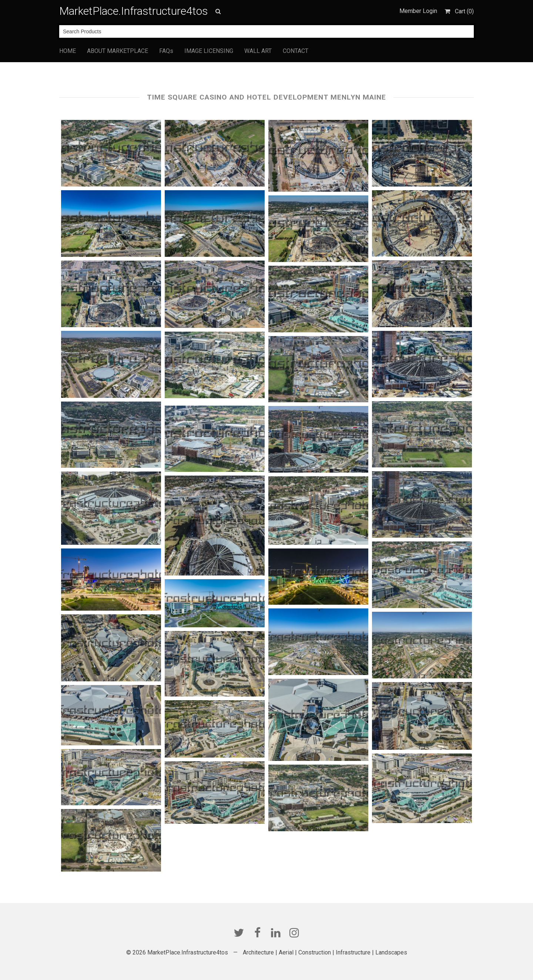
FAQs (166, 51)
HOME (68, 51)
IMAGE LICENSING (209, 51)
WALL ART (258, 51)
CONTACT (296, 51)
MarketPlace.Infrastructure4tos (134, 11)
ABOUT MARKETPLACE (118, 51)
